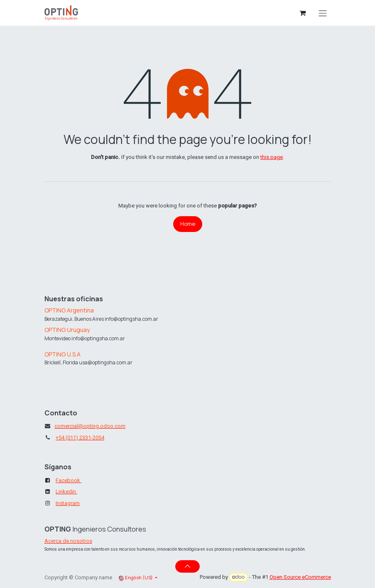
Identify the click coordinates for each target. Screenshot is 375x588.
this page (272, 157)
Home (188, 224)
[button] (187, 566)
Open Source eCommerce (300, 577)
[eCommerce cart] (303, 13)
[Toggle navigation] (323, 13)
